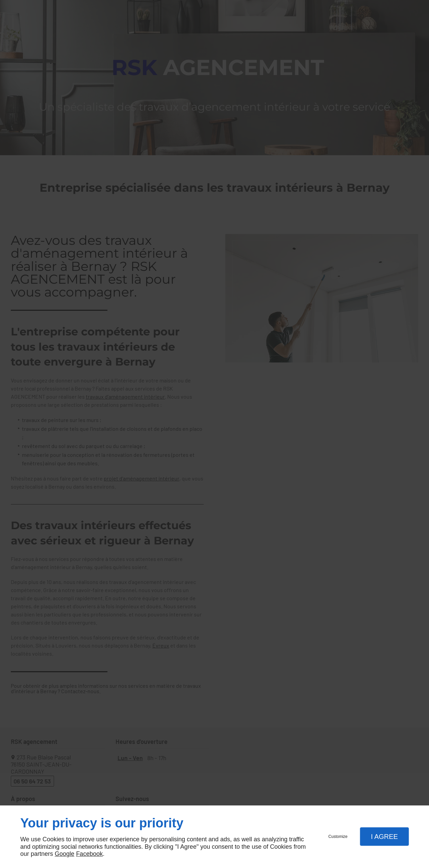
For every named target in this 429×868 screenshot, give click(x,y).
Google (65, 854)
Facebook (89, 854)
